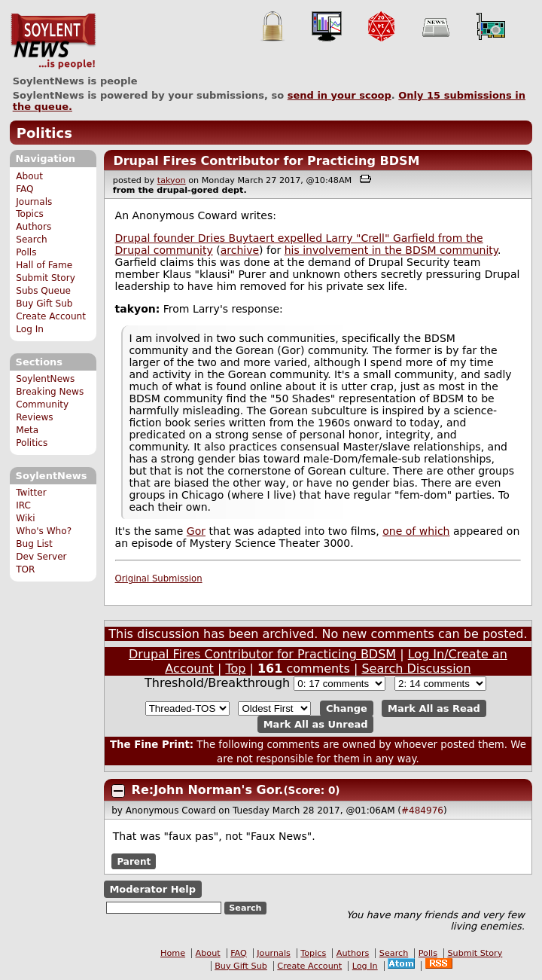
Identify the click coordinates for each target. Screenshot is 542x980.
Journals (34, 202)
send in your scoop (340, 95)
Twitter (31, 493)
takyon (172, 180)
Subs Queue (43, 291)
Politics (44, 133)
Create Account (51, 316)
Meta (27, 430)
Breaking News (50, 392)
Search (32, 240)
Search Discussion (416, 669)
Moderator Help (152, 889)
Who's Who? (44, 531)
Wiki (25, 518)
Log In (30, 329)
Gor (196, 531)
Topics (30, 214)
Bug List (34, 544)
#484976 (422, 811)
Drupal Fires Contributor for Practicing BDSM (266, 161)
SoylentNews (53, 41)
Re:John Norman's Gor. (208, 790)
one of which (416, 531)
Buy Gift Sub (44, 304)
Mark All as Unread (316, 724)
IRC (23, 505)
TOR (25, 569)
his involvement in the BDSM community (391, 250)
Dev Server (41, 557)
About (29, 176)
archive (240, 250)
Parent (134, 861)
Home (173, 953)
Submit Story (46, 278)
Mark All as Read (434, 708)
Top (235, 669)
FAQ (24, 189)
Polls (26, 252)
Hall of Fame (44, 265)
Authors (33, 227)
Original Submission (159, 579)
